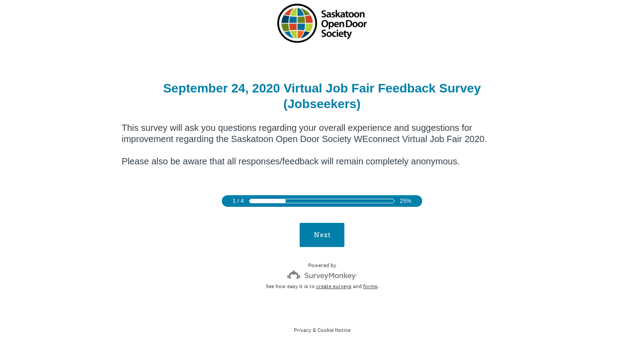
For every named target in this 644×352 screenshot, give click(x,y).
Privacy (303, 330)
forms (370, 286)
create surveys (334, 286)
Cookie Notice (334, 330)
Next (322, 235)
